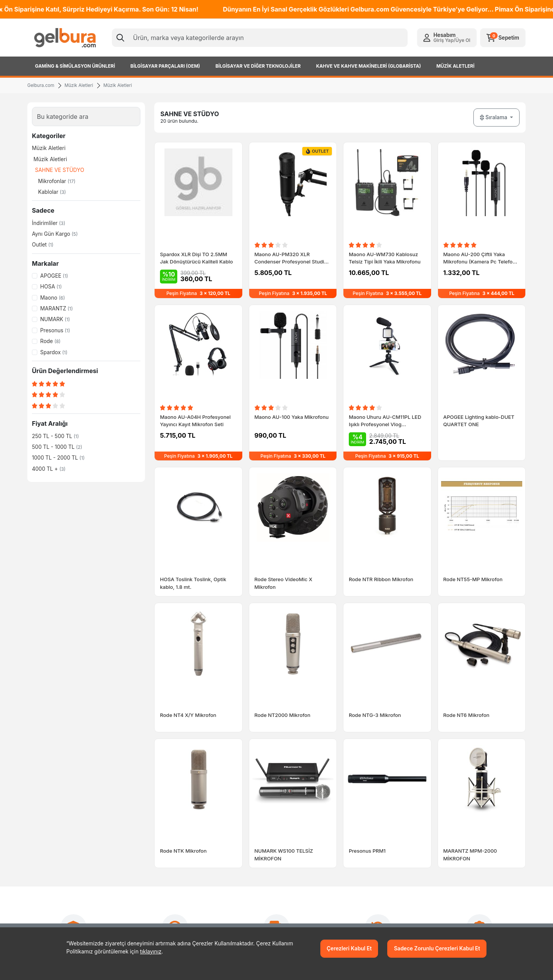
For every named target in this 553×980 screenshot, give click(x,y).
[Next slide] (187, 111)
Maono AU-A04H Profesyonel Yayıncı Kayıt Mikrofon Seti (195, 445)
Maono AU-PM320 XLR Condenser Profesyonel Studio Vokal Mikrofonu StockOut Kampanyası (291, 282)
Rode (51, 341)
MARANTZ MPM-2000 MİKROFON (470, 879)
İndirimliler (49, 223)
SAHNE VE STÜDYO (60, 170)
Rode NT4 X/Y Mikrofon (188, 739)
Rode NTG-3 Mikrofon (375, 739)
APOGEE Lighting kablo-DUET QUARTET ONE (479, 445)
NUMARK (55, 319)
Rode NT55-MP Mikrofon (473, 603)
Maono (53, 298)
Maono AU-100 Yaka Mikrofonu (292, 441)
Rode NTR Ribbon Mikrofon (381, 603)
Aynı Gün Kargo (55, 234)
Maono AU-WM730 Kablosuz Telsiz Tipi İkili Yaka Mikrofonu (385, 282)
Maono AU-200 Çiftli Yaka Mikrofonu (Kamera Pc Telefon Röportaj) (480, 282)
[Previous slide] (165, 111)
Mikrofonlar (57, 181)
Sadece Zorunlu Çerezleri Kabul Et (437, 948)
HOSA (51, 287)
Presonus (55, 330)
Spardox (54, 352)
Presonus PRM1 (367, 875)
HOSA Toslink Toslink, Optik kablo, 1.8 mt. (193, 607)
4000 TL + (49, 469)
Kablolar (52, 192)
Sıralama (494, 141)
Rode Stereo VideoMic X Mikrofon (284, 607)
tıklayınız (151, 952)
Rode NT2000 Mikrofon (283, 739)
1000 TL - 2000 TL (58, 458)
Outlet (43, 245)
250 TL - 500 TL (55, 436)
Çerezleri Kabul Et (349, 948)
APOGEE (54, 276)
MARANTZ (57, 308)
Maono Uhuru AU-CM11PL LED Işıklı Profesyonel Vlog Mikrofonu (385, 445)
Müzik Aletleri (49, 148)
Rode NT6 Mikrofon (466, 739)
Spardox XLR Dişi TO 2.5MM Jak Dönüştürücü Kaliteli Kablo (197, 282)
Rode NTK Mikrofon (183, 875)
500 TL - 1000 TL (57, 447)
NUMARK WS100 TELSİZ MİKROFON (284, 879)
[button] (447, 38)
